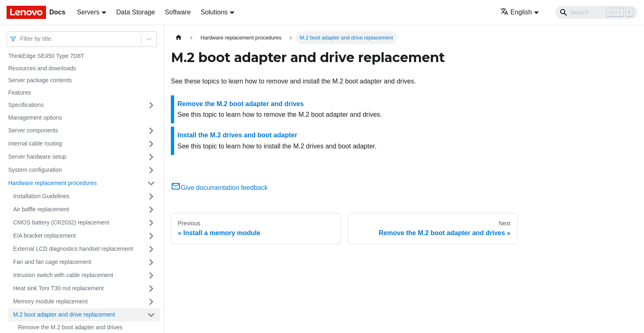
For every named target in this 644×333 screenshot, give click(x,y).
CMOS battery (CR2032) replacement (61, 222)
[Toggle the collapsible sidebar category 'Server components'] (151, 131)
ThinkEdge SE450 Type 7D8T (46, 56)
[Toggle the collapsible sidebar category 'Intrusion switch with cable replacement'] (151, 275)
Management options (35, 118)
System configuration (35, 170)
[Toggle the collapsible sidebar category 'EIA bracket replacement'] (151, 236)
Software (178, 12)
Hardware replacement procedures (53, 183)
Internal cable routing (35, 143)
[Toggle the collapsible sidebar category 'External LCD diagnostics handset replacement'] (151, 249)
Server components (33, 130)
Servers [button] (88, 12)
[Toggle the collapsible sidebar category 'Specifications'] (151, 105)
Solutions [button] (214, 12)
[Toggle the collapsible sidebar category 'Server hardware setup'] (151, 157)
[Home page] (179, 38)
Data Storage (136, 12)
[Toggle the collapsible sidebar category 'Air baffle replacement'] (151, 210)
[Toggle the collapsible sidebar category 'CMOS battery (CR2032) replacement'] (151, 223)
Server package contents (40, 80)
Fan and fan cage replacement (52, 262)
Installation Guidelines (41, 196)
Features (20, 92)
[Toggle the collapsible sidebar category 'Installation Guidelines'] (151, 197)
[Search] (596, 12)
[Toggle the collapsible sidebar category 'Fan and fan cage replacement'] (151, 262)
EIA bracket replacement (45, 236)
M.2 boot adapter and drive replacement (64, 314)
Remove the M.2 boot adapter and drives (241, 104)
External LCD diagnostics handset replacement (73, 249)
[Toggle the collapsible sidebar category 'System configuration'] (151, 170)
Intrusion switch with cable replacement (63, 275)
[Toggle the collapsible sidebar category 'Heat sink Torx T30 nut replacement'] (151, 289)
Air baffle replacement (41, 209)
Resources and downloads (42, 68)
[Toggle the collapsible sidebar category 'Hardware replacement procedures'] (151, 183)
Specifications (26, 105)
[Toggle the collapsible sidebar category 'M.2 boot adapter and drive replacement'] (151, 315)
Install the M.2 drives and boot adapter (237, 135)
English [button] (516, 12)
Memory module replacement (50, 301)
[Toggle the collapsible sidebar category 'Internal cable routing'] (151, 144)
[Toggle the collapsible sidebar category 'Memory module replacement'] (151, 302)
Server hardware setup (37, 157)
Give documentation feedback (219, 188)
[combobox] (21, 39)
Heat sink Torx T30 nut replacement (59, 288)
